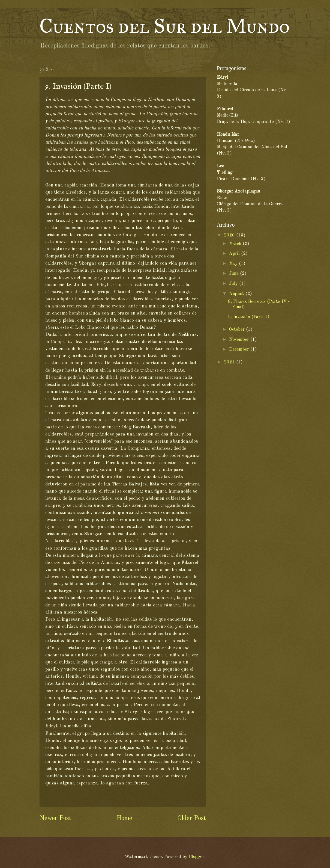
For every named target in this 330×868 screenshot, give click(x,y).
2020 (230, 235)
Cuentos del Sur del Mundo (165, 26)
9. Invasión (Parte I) (249, 317)
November (240, 340)
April (235, 254)
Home (124, 818)
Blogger (196, 857)
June (235, 273)
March (236, 244)
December (240, 349)
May (234, 264)
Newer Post (55, 818)
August (237, 294)
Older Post (192, 818)
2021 (230, 362)
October (238, 329)
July (234, 284)
